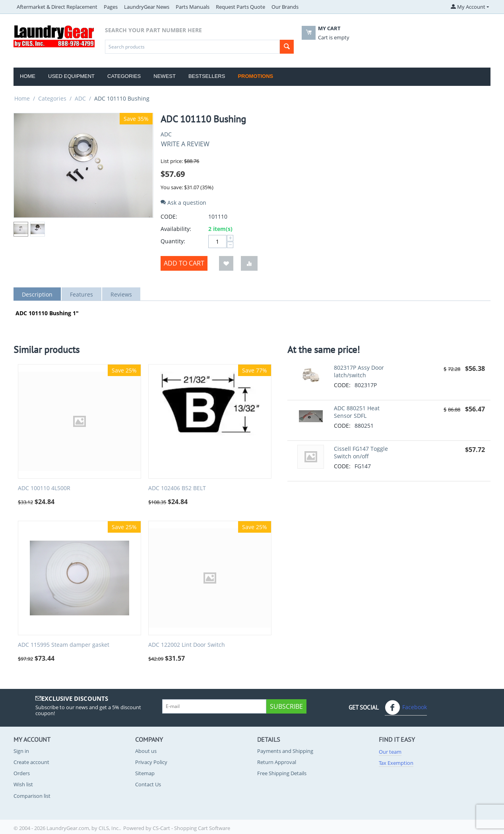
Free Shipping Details (282, 773)
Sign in (21, 751)
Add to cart (184, 263)
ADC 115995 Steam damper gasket (64, 645)
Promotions (255, 76)
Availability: (176, 229)
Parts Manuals (193, 7)
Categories (124, 76)
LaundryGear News (147, 7)
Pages (111, 7)
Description (37, 294)
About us (146, 751)
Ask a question (183, 203)
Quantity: (173, 241)
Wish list (23, 784)
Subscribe (286, 706)
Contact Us (148, 784)
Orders (22, 773)
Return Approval (277, 762)
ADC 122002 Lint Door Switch (187, 645)
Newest (165, 76)
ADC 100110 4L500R (44, 488)
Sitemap (145, 773)
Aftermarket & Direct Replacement (57, 7)
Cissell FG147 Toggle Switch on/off (361, 452)
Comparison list (32, 796)
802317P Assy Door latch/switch (359, 371)
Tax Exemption (396, 763)
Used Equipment (71, 76)
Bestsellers (207, 76)
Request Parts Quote (240, 7)
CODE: (169, 216)
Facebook (406, 708)
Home (28, 76)
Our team (390, 752)
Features (81, 294)
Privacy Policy (151, 762)
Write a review (185, 144)
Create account (31, 762)
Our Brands (285, 7)
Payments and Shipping (285, 751)
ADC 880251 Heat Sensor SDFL (357, 412)
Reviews (121, 294)
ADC (80, 98)
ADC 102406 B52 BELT (177, 488)
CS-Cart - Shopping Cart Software (191, 828)
